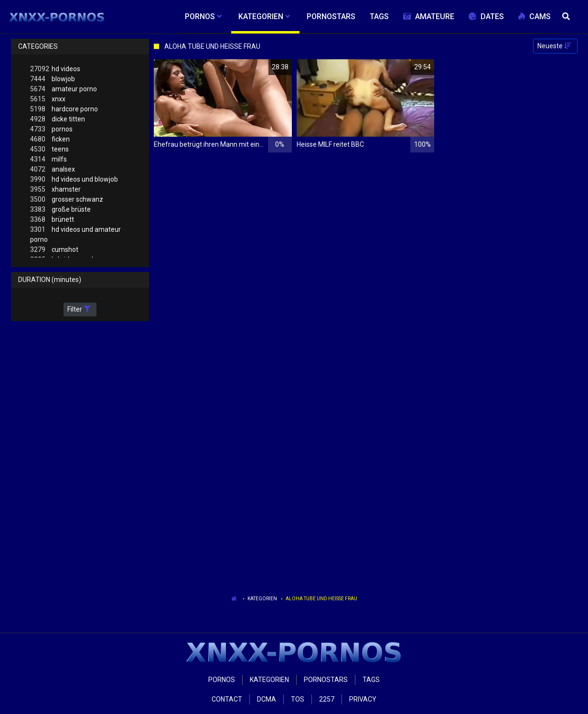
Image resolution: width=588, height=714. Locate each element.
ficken (50, 139)
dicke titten (58, 119)
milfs (48, 159)
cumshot (54, 250)
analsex (53, 169)
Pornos (222, 680)
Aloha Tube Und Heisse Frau (321, 599)
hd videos (55, 69)
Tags (371, 680)
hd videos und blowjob (74, 179)
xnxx (48, 99)
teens (49, 149)
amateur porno (64, 89)
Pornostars (326, 680)
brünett (52, 220)
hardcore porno (64, 109)
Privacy (363, 699)
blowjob (53, 79)
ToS (298, 699)
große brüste (60, 210)
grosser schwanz (67, 200)
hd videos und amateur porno (75, 234)
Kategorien (262, 599)
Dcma (267, 699)
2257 (327, 699)
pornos (51, 129)
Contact (227, 699)
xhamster (55, 189)
